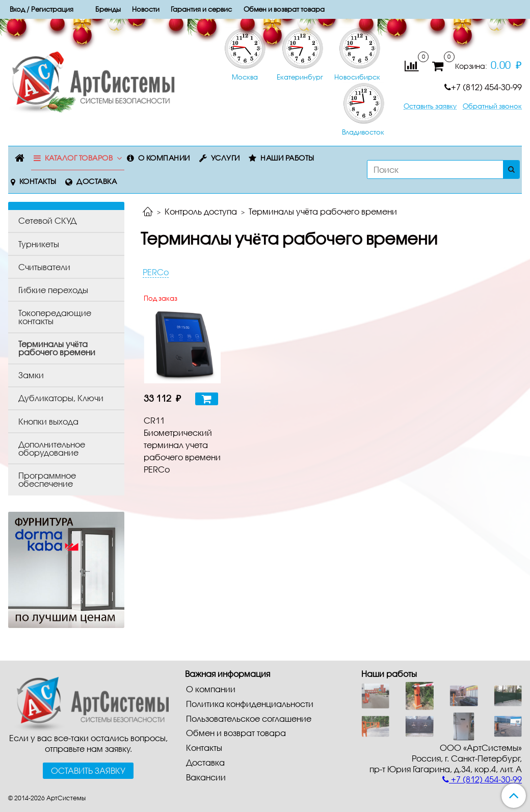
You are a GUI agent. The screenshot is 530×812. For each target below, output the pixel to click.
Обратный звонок (492, 106)
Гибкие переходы (53, 290)
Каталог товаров (79, 158)
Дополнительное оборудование (52, 448)
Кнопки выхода (48, 421)
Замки (31, 375)
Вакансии (206, 777)
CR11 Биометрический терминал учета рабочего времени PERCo (182, 445)
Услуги (226, 158)
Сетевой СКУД (47, 220)
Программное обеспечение (47, 479)
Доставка (97, 181)
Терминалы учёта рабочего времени (57, 348)
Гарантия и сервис (201, 9)
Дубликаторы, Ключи (61, 398)
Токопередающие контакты (55, 317)
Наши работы (287, 158)
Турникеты (39, 244)
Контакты (38, 181)
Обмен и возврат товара (236, 733)
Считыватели (44, 267)
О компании (164, 158)
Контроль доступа (201, 211)
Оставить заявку (430, 106)
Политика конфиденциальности (250, 704)
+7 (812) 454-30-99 (483, 87)
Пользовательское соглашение (249, 718)
